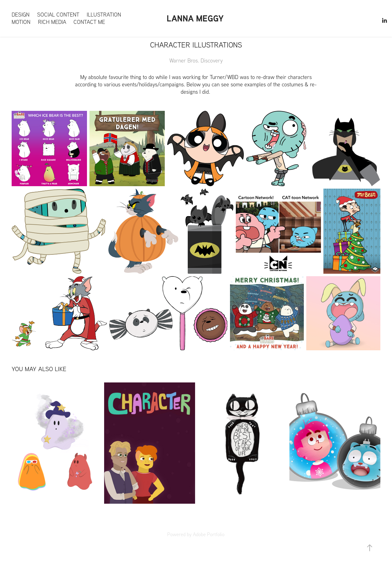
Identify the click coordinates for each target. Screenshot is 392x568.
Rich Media (52, 22)
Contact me (89, 22)
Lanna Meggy (195, 18)
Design (21, 15)
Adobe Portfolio (209, 534)
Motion (21, 22)
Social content (58, 15)
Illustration (104, 15)
